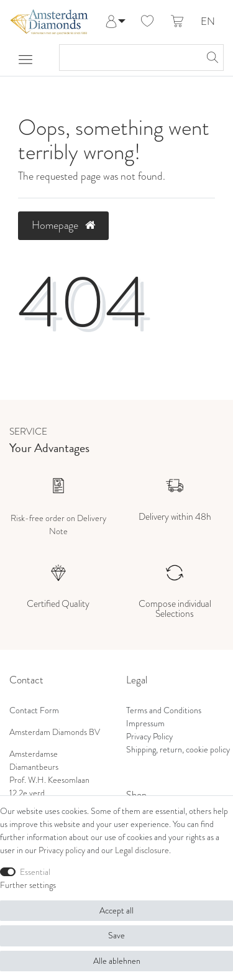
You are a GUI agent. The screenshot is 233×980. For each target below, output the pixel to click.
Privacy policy (62, 850)
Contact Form (34, 710)
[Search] (211, 58)
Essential (35, 872)
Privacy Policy (149, 737)
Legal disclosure (142, 850)
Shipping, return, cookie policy (178, 750)
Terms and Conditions (164, 710)
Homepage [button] (63, 225)
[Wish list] (147, 22)
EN (208, 22)
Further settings (28, 885)
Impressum (145, 723)
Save (116, 936)
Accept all (116, 911)
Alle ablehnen (117, 961)
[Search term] (129, 58)
